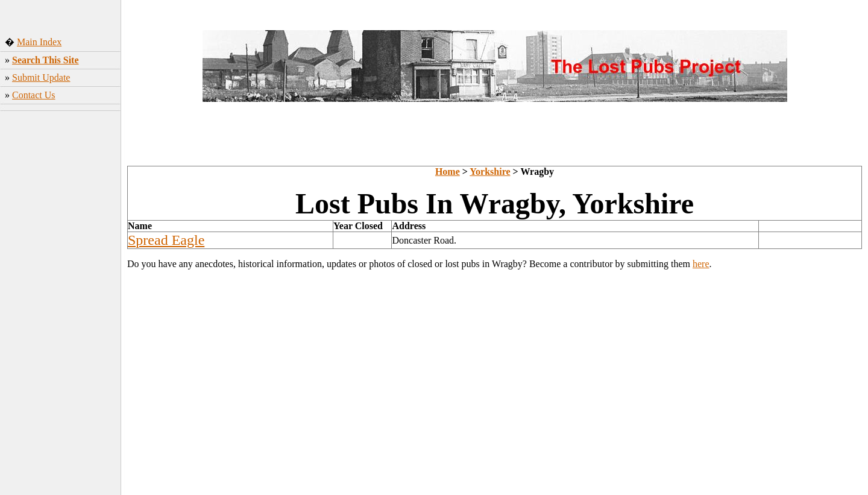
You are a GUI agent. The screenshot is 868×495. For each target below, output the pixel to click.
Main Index (39, 42)
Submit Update (41, 77)
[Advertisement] (61, 304)
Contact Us (34, 95)
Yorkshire (490, 172)
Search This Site (46, 60)
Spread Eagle (166, 240)
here (701, 264)
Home (448, 172)
